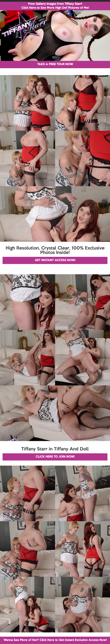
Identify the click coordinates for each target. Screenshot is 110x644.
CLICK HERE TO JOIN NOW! (55, 457)
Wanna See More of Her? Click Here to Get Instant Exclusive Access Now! (55, 640)
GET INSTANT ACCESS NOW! (55, 260)
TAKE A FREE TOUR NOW (55, 64)
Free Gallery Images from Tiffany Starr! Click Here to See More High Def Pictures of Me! (55, 6)
